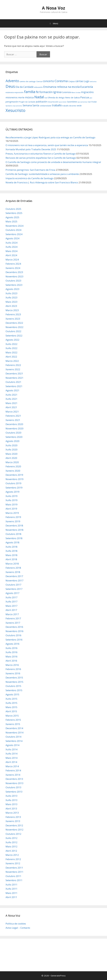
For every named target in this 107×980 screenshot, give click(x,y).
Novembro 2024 (14, 226)
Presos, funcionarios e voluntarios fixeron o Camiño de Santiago (41, 154)
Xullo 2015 (11, 699)
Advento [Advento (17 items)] (12, 81)
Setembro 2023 (14, 285)
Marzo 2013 (12, 813)
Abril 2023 (11, 306)
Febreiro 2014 (13, 770)
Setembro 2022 (14, 336)
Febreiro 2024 (13, 264)
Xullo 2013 (11, 796)
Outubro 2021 (13, 382)
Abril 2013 (11, 809)
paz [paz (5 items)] (91, 98)
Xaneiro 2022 (13, 369)
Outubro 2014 (13, 737)
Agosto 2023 (12, 289)
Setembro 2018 (14, 538)
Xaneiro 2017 (13, 623)
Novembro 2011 (14, 872)
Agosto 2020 (12, 441)
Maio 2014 (11, 758)
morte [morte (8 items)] (21, 97)
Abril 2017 (11, 610)
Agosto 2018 (12, 542)
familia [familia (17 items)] (30, 92)
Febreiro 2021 (13, 416)
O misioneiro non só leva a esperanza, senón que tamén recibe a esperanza (47, 145)
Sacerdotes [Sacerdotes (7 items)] (72, 102)
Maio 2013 (11, 804)
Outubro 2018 (13, 534)
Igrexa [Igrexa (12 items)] (57, 92)
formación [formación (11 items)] (46, 92)
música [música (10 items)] (29, 97)
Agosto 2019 (12, 492)
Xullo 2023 (11, 293)
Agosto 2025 (12, 217)
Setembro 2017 (14, 589)
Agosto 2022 (12, 340)
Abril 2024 (11, 255)
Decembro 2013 (14, 779)
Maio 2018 (11, 555)
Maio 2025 (11, 221)
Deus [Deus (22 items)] (10, 86)
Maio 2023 (11, 302)
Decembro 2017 (14, 576)
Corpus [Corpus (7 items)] (72, 81)
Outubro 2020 (13, 433)
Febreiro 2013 (13, 817)
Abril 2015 (11, 711)
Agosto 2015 (12, 694)
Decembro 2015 (14, 678)
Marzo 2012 (12, 855)
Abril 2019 (11, 509)
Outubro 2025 (13, 209)
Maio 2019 (11, 504)
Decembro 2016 (14, 627)
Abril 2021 (11, 407)
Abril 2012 (11, 851)
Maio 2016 (11, 656)
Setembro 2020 (14, 437)
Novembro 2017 (14, 580)
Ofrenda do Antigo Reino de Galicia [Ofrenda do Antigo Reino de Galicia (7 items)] (64, 98)
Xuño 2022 (11, 348)
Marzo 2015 (12, 716)
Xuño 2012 (11, 842)
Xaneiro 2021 (13, 420)
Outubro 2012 (13, 834)
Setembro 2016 (14, 640)
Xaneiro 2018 (13, 572)
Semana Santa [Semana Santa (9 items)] (31, 105)
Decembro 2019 (14, 475)
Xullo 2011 (11, 885)
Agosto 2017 (12, 593)
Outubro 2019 (13, 483)
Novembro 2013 (14, 783)
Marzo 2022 (12, 361)
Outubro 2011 (13, 876)
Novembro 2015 (14, 682)
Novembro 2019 (14, 479)
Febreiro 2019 (13, 517)
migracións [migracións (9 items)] (87, 92)
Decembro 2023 (14, 272)
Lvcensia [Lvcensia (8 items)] (66, 92)
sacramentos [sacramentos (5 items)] (83, 102)
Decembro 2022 (14, 323)
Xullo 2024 (11, 243)
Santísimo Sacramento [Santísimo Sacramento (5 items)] (14, 106)
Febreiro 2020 (13, 466)
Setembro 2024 (14, 234)
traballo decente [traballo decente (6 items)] (69, 106)
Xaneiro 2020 (13, 471)
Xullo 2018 (11, 547)
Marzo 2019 (12, 513)
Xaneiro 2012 (13, 863)
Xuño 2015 (11, 703)
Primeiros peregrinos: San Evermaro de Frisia (30, 170)
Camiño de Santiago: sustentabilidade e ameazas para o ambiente (42, 174)
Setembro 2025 (14, 213)
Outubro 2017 (13, 585)
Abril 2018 (11, 559)
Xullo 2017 (11, 597)
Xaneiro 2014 (13, 775)
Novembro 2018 (14, 530)
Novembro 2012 (14, 830)
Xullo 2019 (11, 496)
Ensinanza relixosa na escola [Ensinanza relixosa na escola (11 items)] (62, 87)
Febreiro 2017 (13, 618)
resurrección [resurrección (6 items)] (53, 102)
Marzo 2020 (12, 462)
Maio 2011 (11, 893)
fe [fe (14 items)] (37, 92)
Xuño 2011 (11, 889)
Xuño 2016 (11, 652)
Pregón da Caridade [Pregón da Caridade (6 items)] (27, 102)
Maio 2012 (11, 846)
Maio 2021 (11, 403)
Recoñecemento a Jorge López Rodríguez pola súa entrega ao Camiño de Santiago (50, 137)
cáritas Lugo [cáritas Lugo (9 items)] (82, 81)
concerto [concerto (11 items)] (48, 81)
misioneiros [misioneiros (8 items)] (12, 97)
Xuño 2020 (11, 450)
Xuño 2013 (11, 800)
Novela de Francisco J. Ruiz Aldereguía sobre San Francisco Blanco (42, 182)
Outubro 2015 (13, 686)
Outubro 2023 (13, 281)
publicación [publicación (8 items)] (42, 102)
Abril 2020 (11, 458)
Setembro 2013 (14, 792)
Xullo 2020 (11, 445)
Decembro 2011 (14, 868)
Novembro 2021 (14, 378)
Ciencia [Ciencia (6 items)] (39, 81)
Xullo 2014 (11, 749)
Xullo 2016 (11, 648)
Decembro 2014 (14, 728)
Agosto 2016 (12, 644)
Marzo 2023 (12, 310)
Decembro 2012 (14, 825)
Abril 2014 (11, 762)
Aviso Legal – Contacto (18, 928)
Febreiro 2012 (13, 859)
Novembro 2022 (14, 327)
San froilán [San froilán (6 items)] (92, 102)
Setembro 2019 (14, 488)
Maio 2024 (11, 251)
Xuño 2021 (11, 399)
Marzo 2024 (12, 260)
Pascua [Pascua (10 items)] (85, 97)
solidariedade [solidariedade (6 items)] (45, 106)
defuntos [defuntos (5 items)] (93, 82)
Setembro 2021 (14, 386)
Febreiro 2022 (13, 365)
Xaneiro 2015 (13, 724)
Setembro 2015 (14, 690)
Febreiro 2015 (13, 720)
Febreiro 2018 (13, 568)
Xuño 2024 (11, 247)
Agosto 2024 (12, 238)
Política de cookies (16, 924)
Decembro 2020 (14, 424)
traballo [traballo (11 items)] (57, 105)
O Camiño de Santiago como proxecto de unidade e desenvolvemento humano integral (53, 162)
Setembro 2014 (14, 741)
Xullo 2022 (11, 344)
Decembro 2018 (14, 526)
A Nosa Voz (53, 8)
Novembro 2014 (14, 733)
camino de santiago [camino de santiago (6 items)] (28, 81)
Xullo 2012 (11, 838)
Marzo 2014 (12, 766)
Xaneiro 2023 (13, 319)
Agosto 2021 (12, 390)
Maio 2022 (11, 352)
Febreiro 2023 (13, 314)
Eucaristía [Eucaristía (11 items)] (87, 87)
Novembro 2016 (14, 631)
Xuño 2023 (11, 297)
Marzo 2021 (12, 412)
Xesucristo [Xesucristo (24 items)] (15, 110)
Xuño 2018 (11, 551)
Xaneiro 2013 (13, 821)
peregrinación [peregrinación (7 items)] (12, 102)
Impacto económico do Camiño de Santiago (30, 178)
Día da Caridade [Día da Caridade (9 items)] (25, 87)
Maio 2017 (11, 606)
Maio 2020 (11, 454)
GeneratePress (58, 976)
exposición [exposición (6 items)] (19, 92)
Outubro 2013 (13, 787)
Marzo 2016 (12, 665)
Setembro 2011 (14, 880)
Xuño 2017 (11, 602)
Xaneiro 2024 (13, 268)
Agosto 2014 (12, 745)
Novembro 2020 (14, 428)
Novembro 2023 (14, 276)
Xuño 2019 (11, 500)
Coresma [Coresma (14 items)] (61, 81)
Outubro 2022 (13, 331)
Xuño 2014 (11, 754)
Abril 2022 (11, 357)
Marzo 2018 (12, 564)
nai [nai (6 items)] (46, 98)
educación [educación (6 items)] (38, 87)
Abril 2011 (11, 897)
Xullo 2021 (11, 395)
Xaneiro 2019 (13, 521)
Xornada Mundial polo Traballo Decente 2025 (31, 149)
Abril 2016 (11, 661)
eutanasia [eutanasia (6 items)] (10, 92)
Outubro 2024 (13, 230)
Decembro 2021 (14, 373)
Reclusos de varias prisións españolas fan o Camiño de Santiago (41, 158)
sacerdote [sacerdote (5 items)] (63, 102)
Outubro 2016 (13, 635)
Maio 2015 (11, 707)
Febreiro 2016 (13, 669)
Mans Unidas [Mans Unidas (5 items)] (76, 92)
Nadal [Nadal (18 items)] (39, 97)
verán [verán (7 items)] (79, 106)
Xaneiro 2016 (13, 673)
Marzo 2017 (12, 614)
